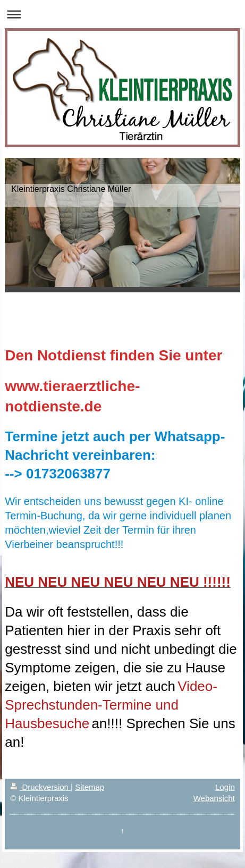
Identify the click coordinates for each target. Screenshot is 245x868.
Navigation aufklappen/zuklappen (122, 14)
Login (225, 787)
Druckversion (40, 787)
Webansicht (214, 798)
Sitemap (90, 787)
